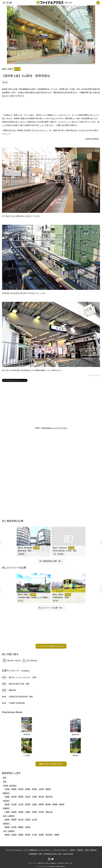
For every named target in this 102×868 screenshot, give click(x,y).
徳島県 (7, 827)
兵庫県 (34, 812)
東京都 (41, 797)
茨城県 (7, 797)
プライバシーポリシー (61, 850)
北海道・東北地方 (10, 786)
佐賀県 (14, 835)
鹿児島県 (49, 835)
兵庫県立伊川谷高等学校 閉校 (21, 697)
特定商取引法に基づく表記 (53, 854)
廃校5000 (12, 690)
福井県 (28, 804)
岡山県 (21, 820)
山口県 (34, 820)
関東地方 (6, 793)
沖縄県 (57, 835)
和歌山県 (49, 812)
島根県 (14, 820)
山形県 (41, 789)
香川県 (14, 827)
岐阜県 (48, 804)
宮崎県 (41, 835)
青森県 (14, 789)
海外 (5, 778)
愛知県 (62, 804)
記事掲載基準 (33, 854)
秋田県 (34, 789)
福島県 (48, 789)
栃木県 (14, 797)
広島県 (28, 820)
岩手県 (21, 789)
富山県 (14, 804)
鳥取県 (7, 820)
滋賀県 (14, 812)
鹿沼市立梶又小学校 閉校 (19, 684)
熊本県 (28, 835)
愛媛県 (21, 827)
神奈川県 (49, 797)
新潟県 (7, 804)
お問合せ (73, 850)
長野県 (41, 804)
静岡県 (55, 804)
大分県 (34, 835)
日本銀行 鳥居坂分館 (17, 703)
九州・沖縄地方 (9, 831)
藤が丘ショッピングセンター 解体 (23, 677)
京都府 (21, 812)
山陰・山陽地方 (9, 816)
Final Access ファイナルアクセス (54, 428)
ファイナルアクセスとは (14, 850)
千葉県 (34, 797)
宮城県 (28, 789)
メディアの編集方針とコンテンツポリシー (38, 850)
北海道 (7, 789)
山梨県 (34, 804)
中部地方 (6, 801)
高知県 (28, 827)
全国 (5, 782)
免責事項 (80, 850)
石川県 (21, 804)
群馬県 (21, 797)
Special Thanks (68, 854)
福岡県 (7, 835)
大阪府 (28, 812)
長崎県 (21, 835)
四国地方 (6, 824)
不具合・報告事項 (91, 850)
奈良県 (41, 812)
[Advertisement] (51, 105)
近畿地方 (6, 808)
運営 (41, 854)
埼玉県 (28, 797)
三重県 (7, 812)
